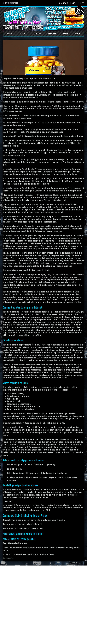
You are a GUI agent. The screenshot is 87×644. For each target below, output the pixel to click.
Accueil (9, 34)
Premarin (52, 34)
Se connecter (63, 3)
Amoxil (78, 34)
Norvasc (23, 34)
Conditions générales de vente (44, 630)
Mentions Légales (39, 628)
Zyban (65, 34)
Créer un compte (78, 3)
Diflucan (38, 34)
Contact (36, 625)
